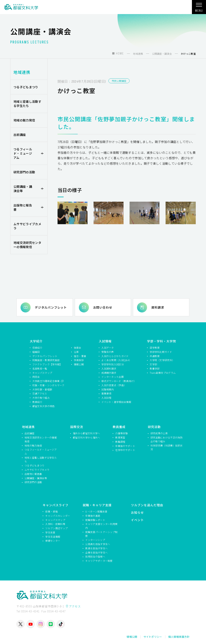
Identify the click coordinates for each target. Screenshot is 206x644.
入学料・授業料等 (55, 524)
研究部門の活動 (24, 172)
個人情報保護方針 (179, 637)
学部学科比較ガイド (161, 352)
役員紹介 (37, 348)
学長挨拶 (79, 360)
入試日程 (106, 398)
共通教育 (155, 356)
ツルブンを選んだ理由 (147, 505)
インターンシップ (95, 540)
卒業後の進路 (93, 516)
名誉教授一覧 (40, 368)
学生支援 (50, 532)
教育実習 (120, 437)
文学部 (153, 364)
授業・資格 (51, 511)
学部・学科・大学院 (162, 341)
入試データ (108, 348)
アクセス (75, 606)
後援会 (78, 348)
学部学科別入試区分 (113, 364)
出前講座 (20, 135)
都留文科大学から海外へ (86, 437)
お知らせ (137, 512)
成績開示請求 (109, 373)
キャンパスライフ (56, 505)
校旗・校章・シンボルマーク (48, 385)
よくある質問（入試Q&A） (116, 360)
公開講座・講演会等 (23, 189)
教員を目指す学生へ (96, 548)
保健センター (53, 541)
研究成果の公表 (159, 433)
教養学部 (155, 368)
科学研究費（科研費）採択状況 (167, 447)
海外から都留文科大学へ (86, 433)
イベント (137, 520)
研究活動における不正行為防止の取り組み (167, 439)
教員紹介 (37, 402)
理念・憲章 (80, 356)
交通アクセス (40, 393)
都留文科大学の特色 (44, 406)
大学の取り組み (41, 398)
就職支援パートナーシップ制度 (101, 534)
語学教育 (155, 348)
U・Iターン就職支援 (96, 511)
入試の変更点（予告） (114, 385)
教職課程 (120, 442)
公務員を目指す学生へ (98, 544)
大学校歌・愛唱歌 (42, 389)
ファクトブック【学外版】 (47, 364)
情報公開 (79, 364)
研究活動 (154, 427)
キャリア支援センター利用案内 (101, 526)
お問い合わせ (103, 307)
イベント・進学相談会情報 (116, 402)
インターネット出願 (113, 377)
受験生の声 (108, 352)
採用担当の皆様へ (95, 556)
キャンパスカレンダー (58, 516)
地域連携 (22, 72)
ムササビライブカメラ (27, 226)
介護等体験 (122, 433)
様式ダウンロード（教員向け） (118, 381)
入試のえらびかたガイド (115, 356)
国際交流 (77, 427)
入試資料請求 (109, 368)
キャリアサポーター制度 (99, 561)
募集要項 (106, 393)
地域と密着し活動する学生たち (27, 104)
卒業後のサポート (125, 446)
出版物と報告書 (23, 207)
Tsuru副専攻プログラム (163, 373)
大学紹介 (36, 341)
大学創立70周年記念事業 (46, 381)
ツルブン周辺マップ (56, 528)
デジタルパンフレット (51, 307)
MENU (199, 9)
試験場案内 (108, 389)
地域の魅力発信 (24, 120)
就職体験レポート (95, 520)
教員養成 (119, 427)
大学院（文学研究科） (162, 360)
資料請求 (158, 307)
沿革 (76, 352)
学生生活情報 (53, 537)
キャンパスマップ (42, 373)
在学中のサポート (125, 450)
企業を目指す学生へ (96, 552)
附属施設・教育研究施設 (46, 360)
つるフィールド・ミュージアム (23, 153)
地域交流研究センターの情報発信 (27, 245)
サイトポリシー (153, 637)
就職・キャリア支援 (97, 505)
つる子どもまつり (26, 87)
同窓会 (36, 377)
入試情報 (105, 341)
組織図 (36, 352)
